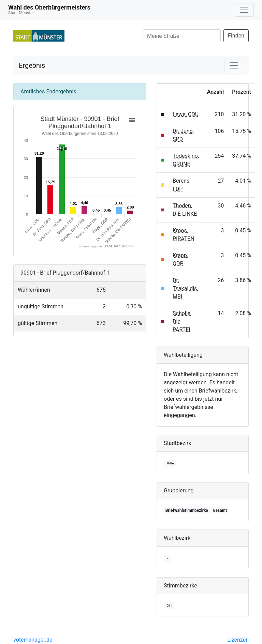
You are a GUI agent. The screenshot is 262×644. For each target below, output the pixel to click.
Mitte (170, 463)
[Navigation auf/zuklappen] (244, 10)
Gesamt (220, 510)
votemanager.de (33, 640)
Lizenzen (238, 640)
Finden (236, 36)
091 (169, 606)
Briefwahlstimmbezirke (187, 510)
